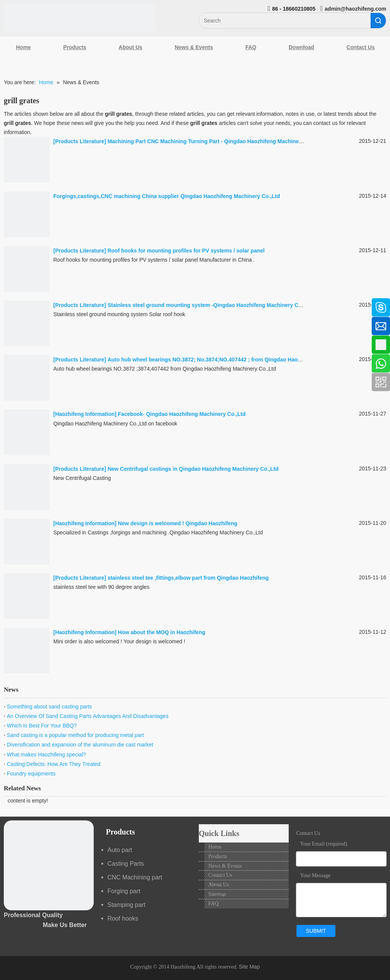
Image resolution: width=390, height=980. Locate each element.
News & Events (194, 47)
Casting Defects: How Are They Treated (54, 764)
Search (378, 21)
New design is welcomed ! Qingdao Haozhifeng (178, 523)
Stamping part (126, 905)
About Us (131, 47)
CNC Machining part (135, 877)
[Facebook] (10, 304)
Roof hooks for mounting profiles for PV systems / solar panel (186, 251)
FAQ (251, 47)
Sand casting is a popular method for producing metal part (75, 735)
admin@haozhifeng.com (356, 9)
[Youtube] (10, 364)
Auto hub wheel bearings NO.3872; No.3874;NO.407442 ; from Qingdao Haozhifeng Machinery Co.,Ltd (236, 360)
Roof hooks (123, 918)
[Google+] (10, 344)
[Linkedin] (10, 324)
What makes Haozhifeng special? (46, 755)
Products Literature (80, 141)
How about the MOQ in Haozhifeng (162, 632)
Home (23, 47)
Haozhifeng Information (85, 414)
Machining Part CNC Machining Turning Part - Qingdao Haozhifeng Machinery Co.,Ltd (216, 141)
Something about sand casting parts (49, 707)
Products (75, 47)
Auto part (120, 850)
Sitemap (217, 894)
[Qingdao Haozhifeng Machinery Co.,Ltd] (80, 18)
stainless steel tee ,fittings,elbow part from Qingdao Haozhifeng (188, 578)
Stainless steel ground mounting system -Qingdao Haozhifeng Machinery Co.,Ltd (210, 305)
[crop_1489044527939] (49, 865)
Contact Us (220, 875)
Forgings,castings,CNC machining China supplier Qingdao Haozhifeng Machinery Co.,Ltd (167, 196)
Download (301, 47)
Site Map (249, 967)
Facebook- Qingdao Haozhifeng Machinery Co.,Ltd (182, 414)
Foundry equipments (31, 774)
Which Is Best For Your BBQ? (42, 726)
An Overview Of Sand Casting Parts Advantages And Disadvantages (88, 716)
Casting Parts (126, 864)
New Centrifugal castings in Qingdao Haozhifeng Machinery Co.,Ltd (193, 469)
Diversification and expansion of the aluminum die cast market (80, 745)
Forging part (124, 891)
